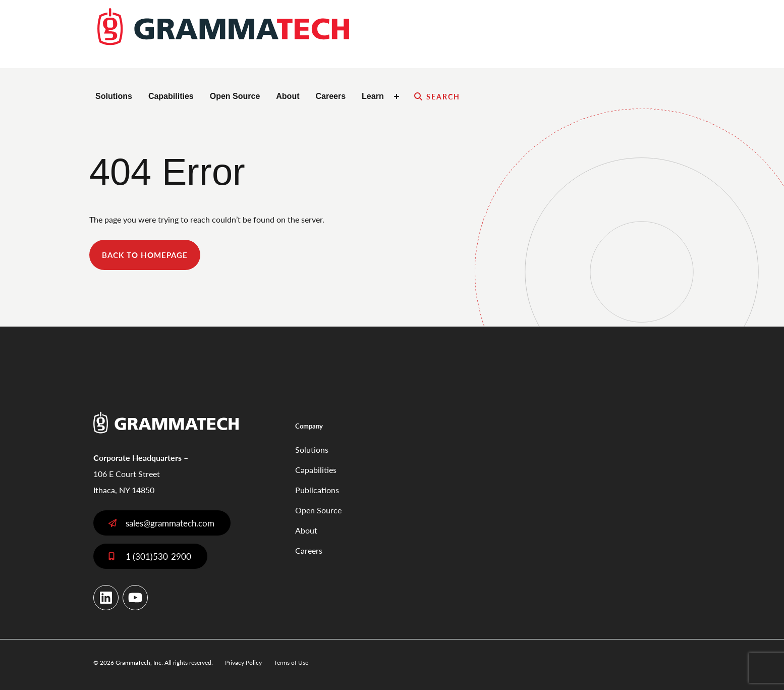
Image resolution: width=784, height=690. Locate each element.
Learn (373, 96)
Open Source (235, 96)
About (288, 96)
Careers (330, 96)
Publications (317, 490)
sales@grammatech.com (170, 523)
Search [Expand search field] (443, 96)
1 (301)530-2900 (158, 556)
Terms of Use (291, 662)
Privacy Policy (243, 662)
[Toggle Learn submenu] (398, 96)
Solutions (114, 96)
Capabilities (171, 96)
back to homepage (145, 255)
